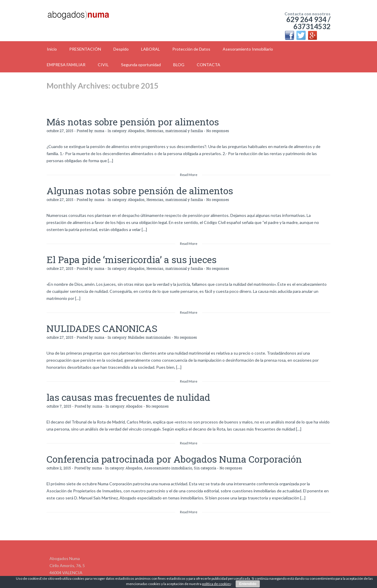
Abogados (136, 128)
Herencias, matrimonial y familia (175, 128)
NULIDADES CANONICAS (89, 320)
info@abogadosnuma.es (71, 573)
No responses (218, 128)
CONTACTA (209, 65)
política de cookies (216, 584)
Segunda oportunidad (141, 65)
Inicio (52, 49)
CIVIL (103, 65)
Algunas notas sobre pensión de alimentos (117, 187)
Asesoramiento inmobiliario (168, 454)
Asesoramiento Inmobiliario (248, 49)
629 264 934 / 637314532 (308, 23)
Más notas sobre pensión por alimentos (112, 121)
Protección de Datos (191, 49)
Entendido (248, 584)
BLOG (179, 65)
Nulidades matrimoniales (149, 328)
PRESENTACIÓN (85, 49)
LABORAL (151, 49)
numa (99, 128)
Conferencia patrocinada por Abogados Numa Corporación (143, 446)
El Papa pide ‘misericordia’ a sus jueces (111, 254)
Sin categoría (205, 454)
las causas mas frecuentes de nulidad (109, 387)
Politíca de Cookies (301, 573)
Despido (121, 49)
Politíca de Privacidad (257, 573)
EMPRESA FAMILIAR (66, 65)
